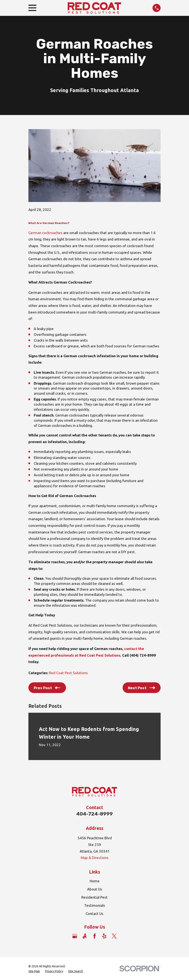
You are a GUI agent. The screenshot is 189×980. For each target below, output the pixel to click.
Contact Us (94, 914)
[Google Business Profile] (75, 936)
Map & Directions (95, 858)
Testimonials (95, 905)
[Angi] (85, 936)
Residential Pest (94, 897)
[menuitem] (34, 971)
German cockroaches (45, 233)
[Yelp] (104, 936)
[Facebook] (95, 936)
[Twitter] (114, 936)
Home (95, 881)
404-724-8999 (94, 814)
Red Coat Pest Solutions (68, 673)
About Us (95, 889)
